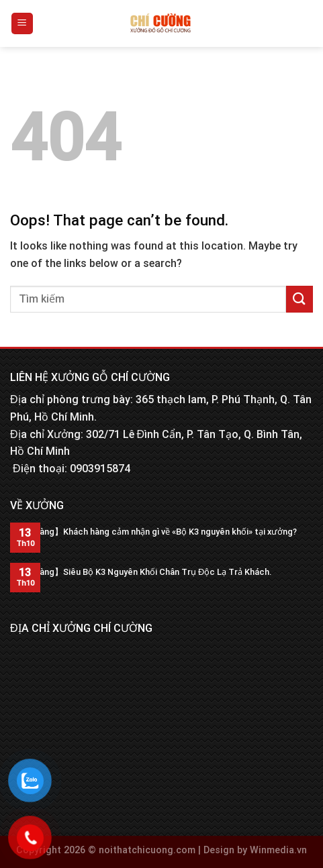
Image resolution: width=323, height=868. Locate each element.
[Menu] (22, 24)
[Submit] (299, 299)
